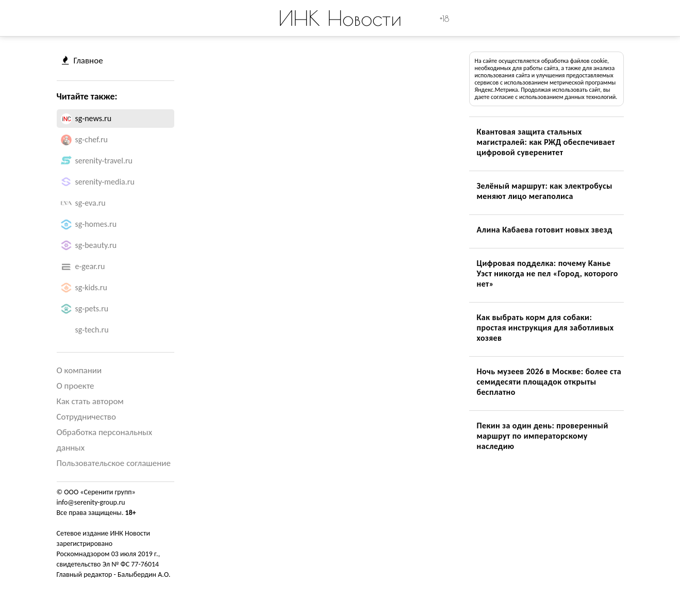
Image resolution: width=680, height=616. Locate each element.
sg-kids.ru (91, 287)
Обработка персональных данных (105, 440)
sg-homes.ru (96, 224)
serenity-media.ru (105, 182)
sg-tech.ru (92, 330)
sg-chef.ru (92, 139)
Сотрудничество (86, 417)
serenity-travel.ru (104, 161)
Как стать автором (90, 401)
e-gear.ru (90, 266)
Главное (82, 61)
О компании (79, 370)
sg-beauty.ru (96, 245)
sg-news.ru (94, 118)
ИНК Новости (340, 18)
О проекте (76, 386)
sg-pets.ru (92, 309)
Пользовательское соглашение (114, 463)
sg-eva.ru (90, 203)
